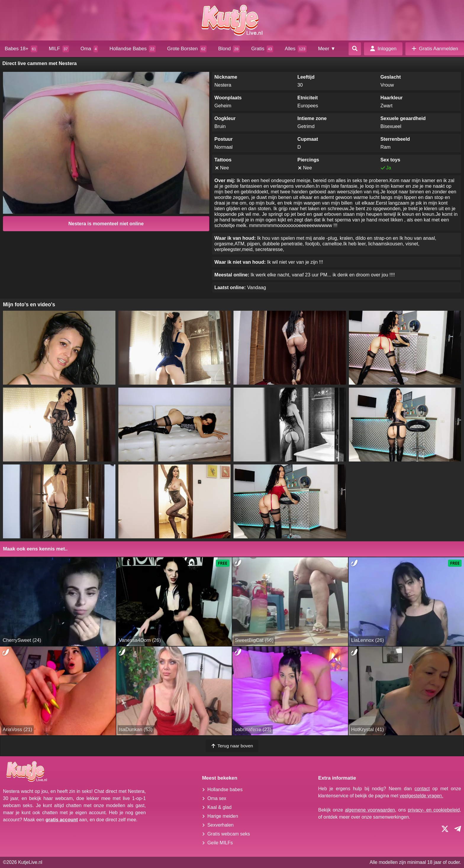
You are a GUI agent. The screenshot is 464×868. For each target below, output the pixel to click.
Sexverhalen (221, 825)
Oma (89, 49)
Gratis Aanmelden (435, 49)
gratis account (62, 820)
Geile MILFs (220, 843)
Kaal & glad (220, 807)
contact (422, 789)
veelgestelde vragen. (422, 796)
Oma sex (217, 798)
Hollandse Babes (133, 49)
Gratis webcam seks (229, 834)
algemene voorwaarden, (371, 810)
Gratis (262, 49)
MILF (59, 49)
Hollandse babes (225, 790)
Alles (295, 49)
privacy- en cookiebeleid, (434, 810)
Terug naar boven (232, 746)
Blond (229, 49)
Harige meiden (223, 816)
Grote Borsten (187, 49)
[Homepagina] (232, 20)
